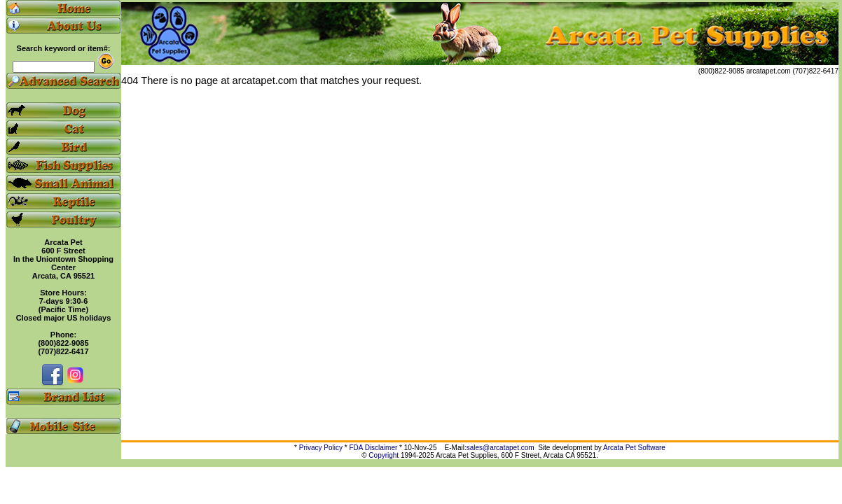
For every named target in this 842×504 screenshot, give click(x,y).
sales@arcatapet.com (501, 448)
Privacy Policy (321, 448)
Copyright (384, 455)
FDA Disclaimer (373, 448)
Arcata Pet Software (634, 448)
